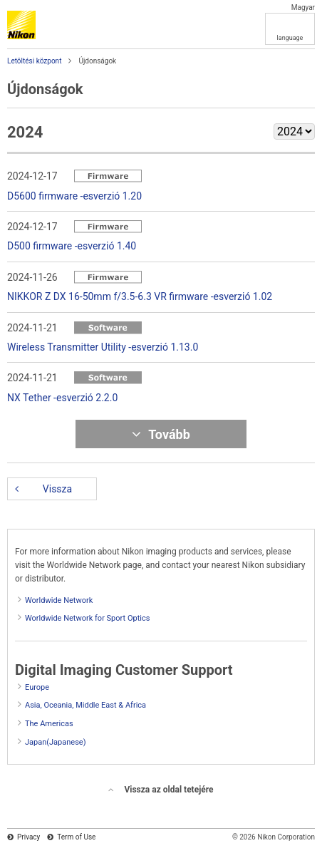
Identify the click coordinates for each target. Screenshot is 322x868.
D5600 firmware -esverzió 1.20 (74, 196)
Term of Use (76, 837)
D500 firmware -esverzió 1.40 (72, 246)
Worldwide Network (59, 600)
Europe (37, 687)
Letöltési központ (34, 61)
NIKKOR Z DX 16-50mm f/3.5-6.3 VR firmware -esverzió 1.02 (140, 296)
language (290, 38)
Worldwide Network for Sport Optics (87, 618)
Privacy (28, 837)
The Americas (49, 724)
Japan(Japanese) (56, 742)
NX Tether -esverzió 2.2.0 (62, 398)
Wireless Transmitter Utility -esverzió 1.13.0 (103, 347)
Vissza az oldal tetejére (168, 790)
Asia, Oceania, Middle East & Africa (85, 705)
